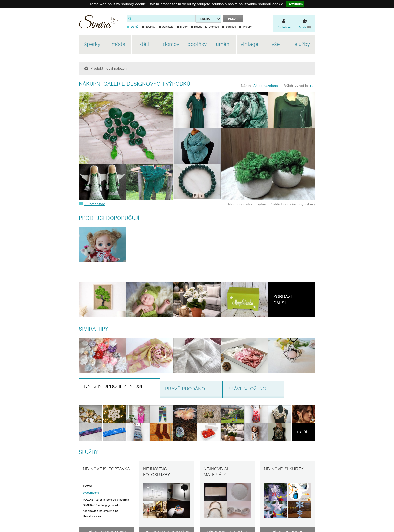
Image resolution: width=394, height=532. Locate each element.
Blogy (184, 27)
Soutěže (231, 27)
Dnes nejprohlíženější (113, 386)
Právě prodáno (185, 389)
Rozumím (295, 4)
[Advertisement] (339, 110)
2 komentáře (95, 204)
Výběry (247, 27)
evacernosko (91, 493)
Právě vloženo (247, 389)
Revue (198, 27)
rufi (313, 86)
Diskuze (214, 27)
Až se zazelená (266, 86)
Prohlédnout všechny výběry (292, 204)
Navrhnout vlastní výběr (247, 204)
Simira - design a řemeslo (98, 23)
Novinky (150, 27)
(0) (305, 27)
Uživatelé (168, 27)
